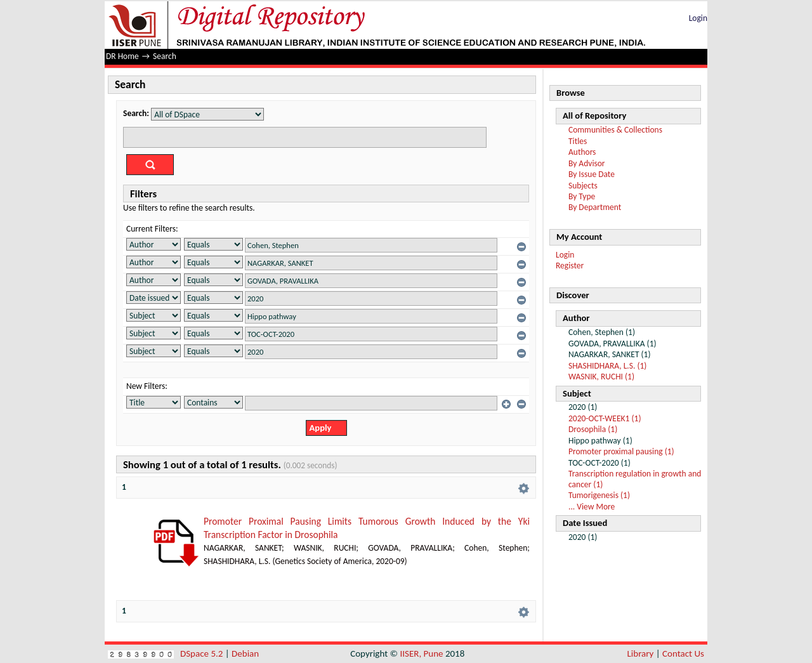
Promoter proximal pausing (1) (621, 451)
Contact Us (683, 653)
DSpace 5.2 (203, 653)
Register (570, 266)
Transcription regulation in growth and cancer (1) (635, 479)
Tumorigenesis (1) (599, 495)
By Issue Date (592, 174)
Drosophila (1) (593, 429)
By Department (595, 207)
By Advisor (587, 163)
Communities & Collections (615, 130)
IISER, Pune (421, 653)
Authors (582, 152)
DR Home (122, 56)
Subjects (583, 186)
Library (641, 653)
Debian (245, 653)
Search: (136, 113)
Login (698, 18)
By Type (582, 196)
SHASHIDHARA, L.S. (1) (607, 366)
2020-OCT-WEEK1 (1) (605, 418)
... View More (592, 507)
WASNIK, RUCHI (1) (601, 377)
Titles (578, 141)
